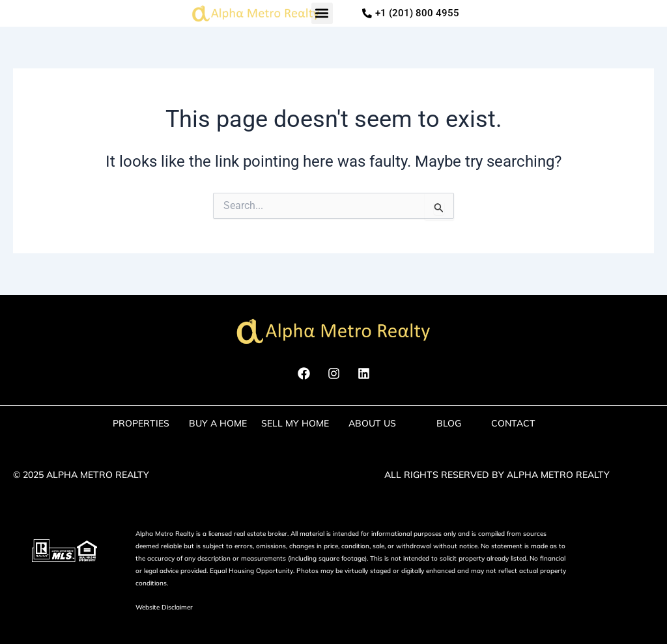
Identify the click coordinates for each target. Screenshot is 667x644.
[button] (322, 13)
